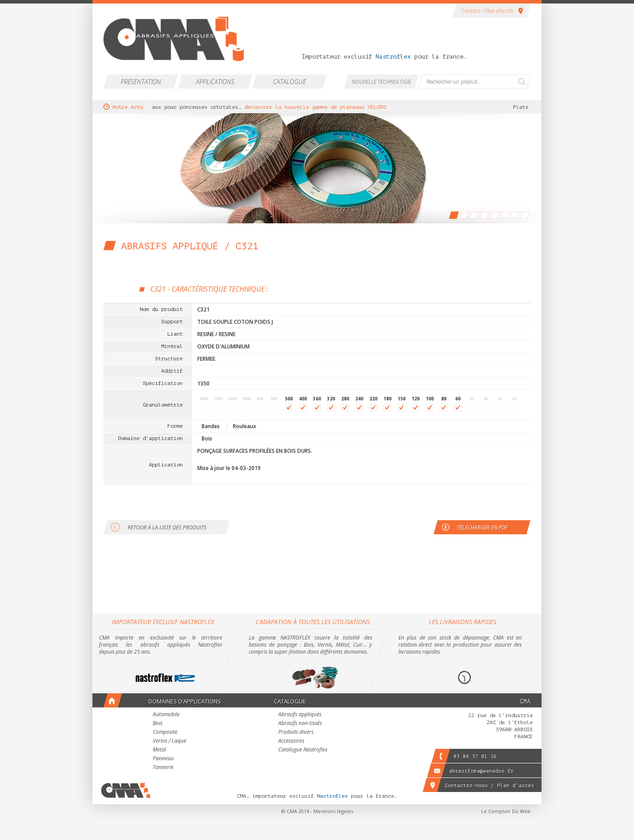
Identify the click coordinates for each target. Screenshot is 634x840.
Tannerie (163, 768)
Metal (159, 750)
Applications (215, 82)
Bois (158, 724)
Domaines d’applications (185, 701)
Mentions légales (333, 811)
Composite (165, 733)
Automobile (166, 715)
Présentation (141, 82)
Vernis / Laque (170, 741)
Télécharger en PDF (482, 527)
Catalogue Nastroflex (303, 750)
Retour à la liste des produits (167, 527)
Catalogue (289, 82)
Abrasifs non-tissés (300, 724)
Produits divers (296, 733)
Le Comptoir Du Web (506, 811)
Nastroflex (393, 57)
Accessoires (291, 741)
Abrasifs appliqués (300, 715)
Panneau (163, 759)
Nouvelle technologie (382, 82)
